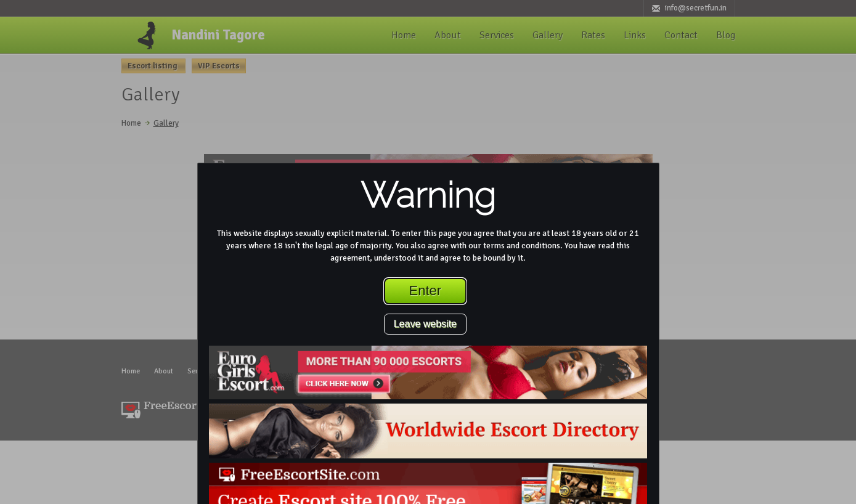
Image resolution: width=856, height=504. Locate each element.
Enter (426, 291)
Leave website (425, 324)
